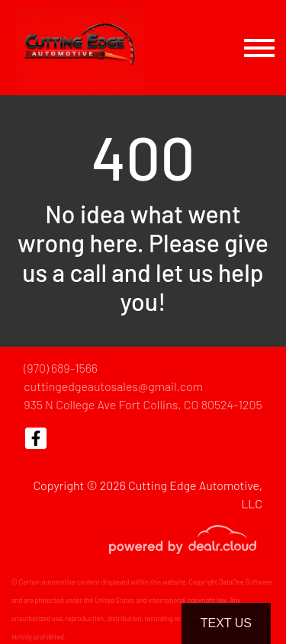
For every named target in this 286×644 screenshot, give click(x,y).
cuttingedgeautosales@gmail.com (113, 386)
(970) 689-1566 (61, 368)
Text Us (226, 623)
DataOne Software (246, 582)
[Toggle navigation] (259, 48)
